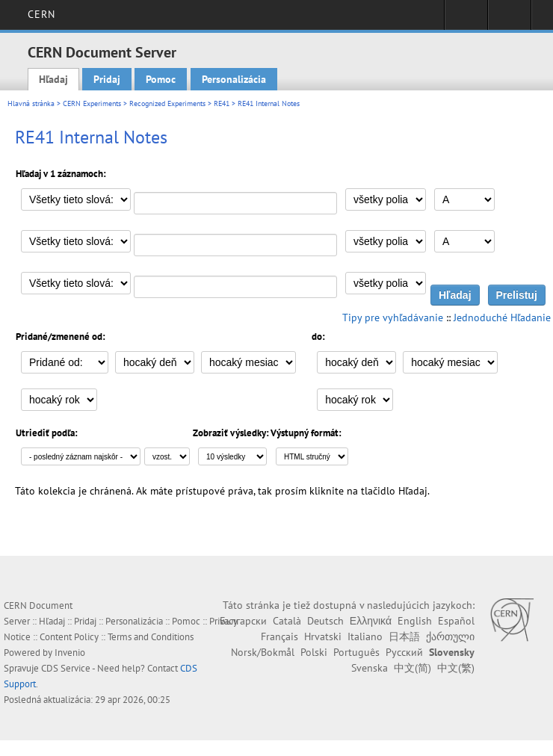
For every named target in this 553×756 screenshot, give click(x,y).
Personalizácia (234, 79)
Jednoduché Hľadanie (502, 317)
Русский (404, 652)
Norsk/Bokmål (263, 652)
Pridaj (107, 79)
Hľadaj (53, 79)
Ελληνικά (371, 621)
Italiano (365, 636)
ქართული (450, 636)
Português (356, 652)
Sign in (466, 19)
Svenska (370, 668)
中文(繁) (456, 668)
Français (279, 636)
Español (456, 621)
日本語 (404, 636)
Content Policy (69, 637)
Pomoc (161, 79)
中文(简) (413, 668)
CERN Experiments (92, 103)
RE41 (222, 103)
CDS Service (66, 668)
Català (287, 621)
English (415, 621)
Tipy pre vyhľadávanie (393, 317)
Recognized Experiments (167, 103)
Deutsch (325, 621)
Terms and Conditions (151, 637)
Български (243, 621)
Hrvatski (323, 636)
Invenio (70, 653)
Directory (509, 19)
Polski (314, 652)
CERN (41, 14)
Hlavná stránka (31, 103)
